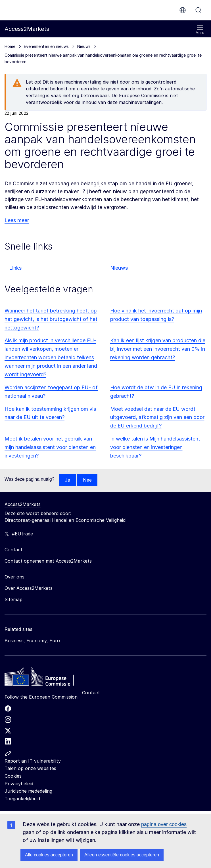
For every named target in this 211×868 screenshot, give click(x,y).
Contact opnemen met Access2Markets (48, 561)
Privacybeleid (19, 784)
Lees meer (17, 220)
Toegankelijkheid (22, 799)
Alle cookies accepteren (49, 855)
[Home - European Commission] (46, 678)
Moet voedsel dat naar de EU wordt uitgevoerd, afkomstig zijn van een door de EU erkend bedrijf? (157, 417)
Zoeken (199, 10)
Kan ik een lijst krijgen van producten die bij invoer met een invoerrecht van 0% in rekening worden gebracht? (158, 349)
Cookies (13, 776)
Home (10, 46)
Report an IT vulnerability (33, 761)
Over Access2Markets (29, 588)
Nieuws (119, 268)
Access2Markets (23, 504)
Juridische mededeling (28, 791)
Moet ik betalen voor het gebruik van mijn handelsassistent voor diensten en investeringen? (50, 447)
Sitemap (13, 599)
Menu (200, 30)
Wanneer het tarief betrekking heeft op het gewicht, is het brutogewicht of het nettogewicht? (51, 319)
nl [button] (183, 10)
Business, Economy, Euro (32, 641)
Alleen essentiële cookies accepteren (122, 855)
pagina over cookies (164, 824)
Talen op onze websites (30, 768)
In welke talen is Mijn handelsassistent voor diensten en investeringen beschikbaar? (155, 447)
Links (15, 268)
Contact (91, 693)
